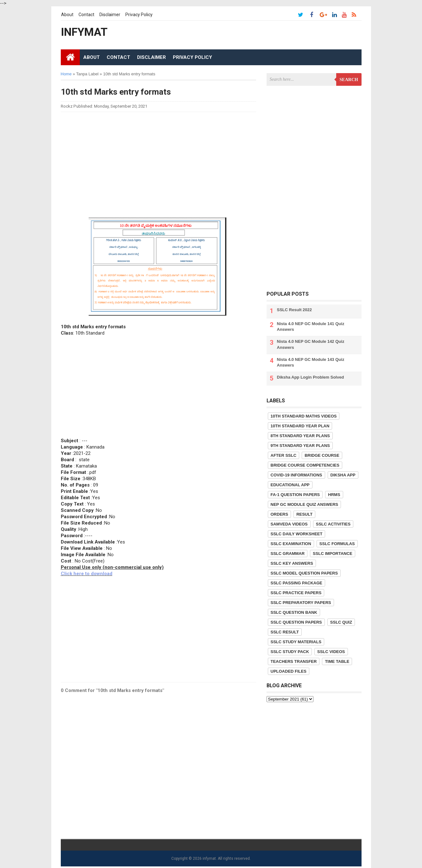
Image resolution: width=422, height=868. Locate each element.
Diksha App (343, 475)
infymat (209, 859)
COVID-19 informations (296, 475)
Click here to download (87, 574)
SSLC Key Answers (292, 563)
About (67, 15)
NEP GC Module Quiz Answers (305, 504)
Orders (280, 514)
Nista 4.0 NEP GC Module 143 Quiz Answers (311, 362)
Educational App (290, 485)
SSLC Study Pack (290, 652)
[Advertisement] (159, 161)
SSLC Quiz (341, 622)
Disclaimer (110, 15)
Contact (86, 15)
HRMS (334, 495)
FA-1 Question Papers (295, 495)
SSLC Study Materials (296, 642)
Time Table (337, 661)
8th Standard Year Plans (300, 436)
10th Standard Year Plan (300, 426)
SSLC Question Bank (294, 612)
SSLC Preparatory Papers (301, 603)
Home (66, 74)
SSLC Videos (331, 652)
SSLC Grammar (288, 554)
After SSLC (284, 455)
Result (304, 514)
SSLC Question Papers (296, 622)
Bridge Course (322, 455)
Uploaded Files (289, 671)
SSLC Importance (333, 554)
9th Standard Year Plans (300, 446)
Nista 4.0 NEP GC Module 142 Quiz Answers (311, 344)
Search (349, 80)
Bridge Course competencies (305, 465)
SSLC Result (285, 632)
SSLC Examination (291, 544)
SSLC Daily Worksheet (297, 534)
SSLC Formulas (337, 544)
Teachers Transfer (294, 661)
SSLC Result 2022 (295, 310)
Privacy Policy (139, 15)
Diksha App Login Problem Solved (311, 377)
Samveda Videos (289, 524)
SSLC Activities (333, 524)
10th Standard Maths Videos (304, 416)
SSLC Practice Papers (296, 593)
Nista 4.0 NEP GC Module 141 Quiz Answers (311, 327)
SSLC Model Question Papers (304, 573)
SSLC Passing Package (296, 583)
